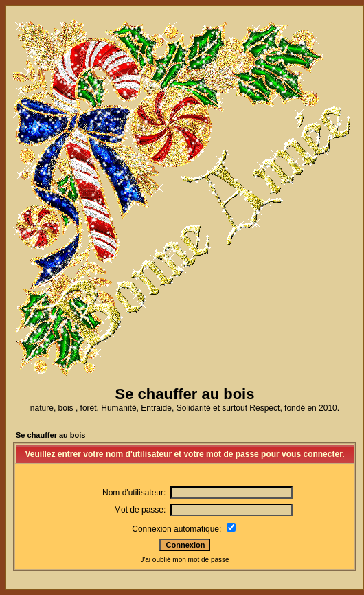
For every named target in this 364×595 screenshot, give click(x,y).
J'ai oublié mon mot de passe (184, 560)
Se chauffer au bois (50, 435)
